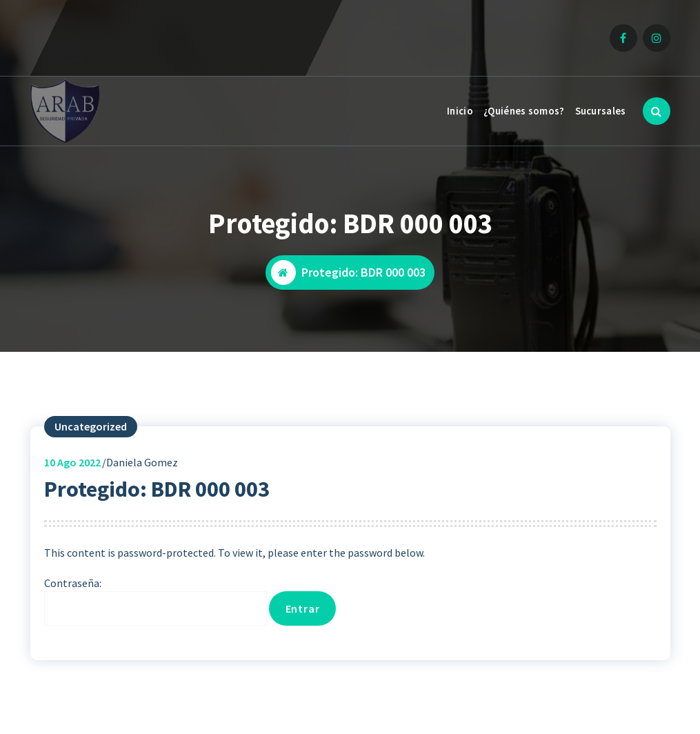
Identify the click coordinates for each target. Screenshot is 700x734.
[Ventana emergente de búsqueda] (657, 111)
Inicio (460, 111)
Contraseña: (156, 601)
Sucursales (601, 111)
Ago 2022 (72, 462)
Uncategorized (91, 426)
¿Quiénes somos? (524, 111)
